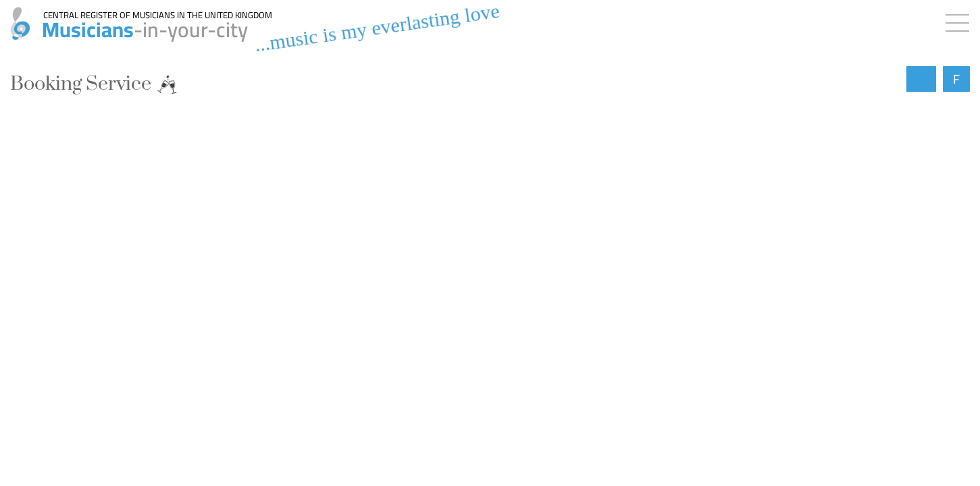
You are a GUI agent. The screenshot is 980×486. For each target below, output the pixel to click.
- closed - (83, 458)
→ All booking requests (483, 380)
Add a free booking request (115, 258)
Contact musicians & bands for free (134, 317)
